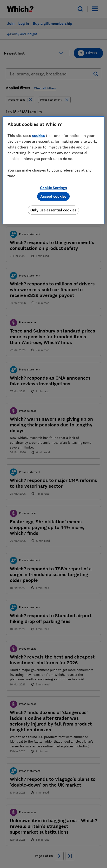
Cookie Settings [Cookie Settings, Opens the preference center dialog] (53, 188)
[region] (53, 170)
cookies (39, 135)
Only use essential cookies (53, 210)
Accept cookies (53, 196)
